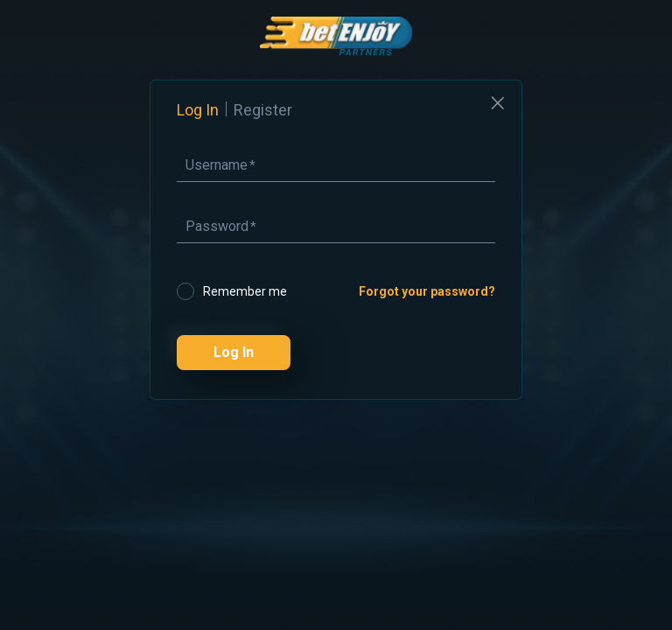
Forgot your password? (427, 291)
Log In (234, 352)
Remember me (245, 291)
